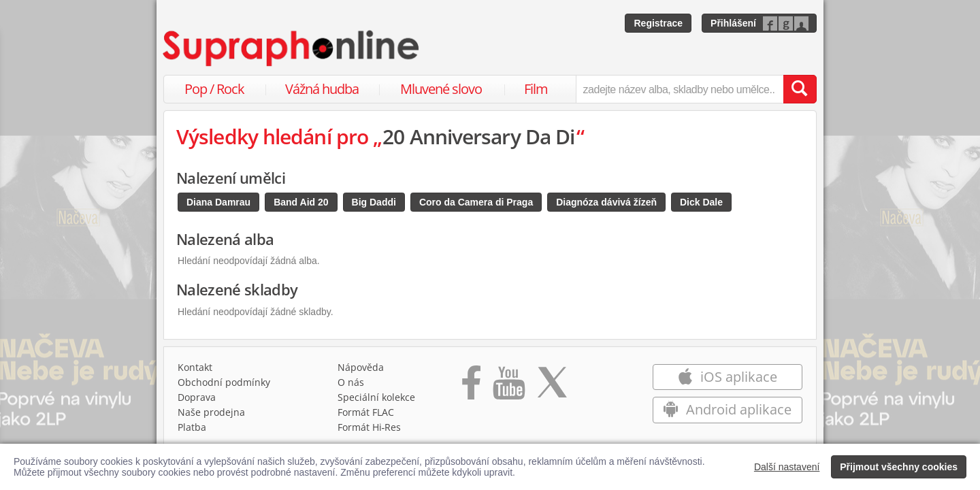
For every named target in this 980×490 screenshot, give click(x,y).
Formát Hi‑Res (370, 427)
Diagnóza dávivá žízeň (606, 202)
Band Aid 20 (301, 202)
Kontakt (195, 367)
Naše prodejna (211, 412)
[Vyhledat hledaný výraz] (800, 89)
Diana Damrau (218, 202)
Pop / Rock (214, 89)
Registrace (658, 23)
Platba (192, 427)
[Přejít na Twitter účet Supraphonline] (552, 387)
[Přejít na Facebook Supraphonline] (471, 387)
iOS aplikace (727, 377)
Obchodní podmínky (224, 382)
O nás (351, 382)
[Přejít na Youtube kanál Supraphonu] (508, 387)
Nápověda (361, 367)
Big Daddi (374, 202)
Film (536, 89)
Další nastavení (787, 467)
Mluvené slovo (441, 89)
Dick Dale (701, 202)
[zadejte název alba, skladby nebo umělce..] (680, 89)
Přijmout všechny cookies (899, 467)
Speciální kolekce (376, 397)
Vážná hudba (322, 89)
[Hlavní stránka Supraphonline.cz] (292, 48)
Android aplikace (727, 409)
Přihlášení (733, 23)
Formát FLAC (366, 412)
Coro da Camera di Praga (476, 202)
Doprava (197, 397)
